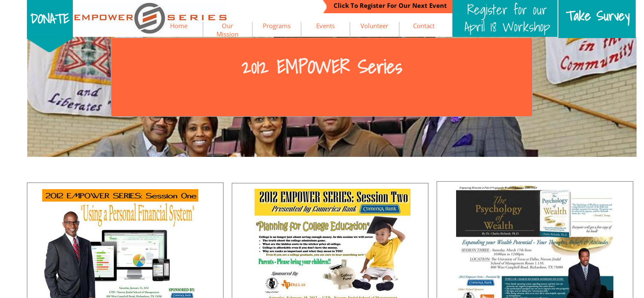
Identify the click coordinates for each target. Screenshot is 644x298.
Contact (424, 26)
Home (179, 26)
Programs (277, 26)
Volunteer (374, 26)
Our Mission (227, 30)
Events (326, 26)
